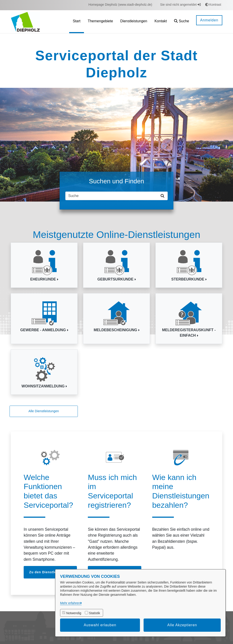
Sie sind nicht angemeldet (180, 5)
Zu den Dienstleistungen (50, 572)
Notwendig (74, 613)
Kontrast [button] (213, 5)
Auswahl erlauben (100, 625)
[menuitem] (120, 5)
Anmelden (209, 20)
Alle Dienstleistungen (44, 411)
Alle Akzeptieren (182, 625)
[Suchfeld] (112, 196)
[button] (182, 22)
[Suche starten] (163, 196)
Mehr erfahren (70, 603)
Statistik (95, 613)
